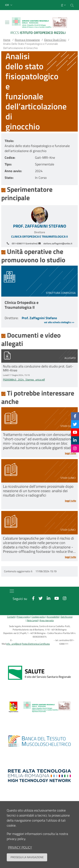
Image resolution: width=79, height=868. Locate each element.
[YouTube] (75, 432)
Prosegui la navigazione (27, 857)
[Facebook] (75, 416)
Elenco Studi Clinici (55, 40)
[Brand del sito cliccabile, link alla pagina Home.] (39, 27)
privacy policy (20, 847)
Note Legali (33, 620)
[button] (9, 5)
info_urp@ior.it (14, 644)
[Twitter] (75, 424)
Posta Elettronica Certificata (36, 644)
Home (7, 40)
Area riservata (47, 620)
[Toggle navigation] (7, 22)
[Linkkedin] (75, 440)
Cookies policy (38, 617)
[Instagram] (75, 448)
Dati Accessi (67, 617)
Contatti (11, 617)
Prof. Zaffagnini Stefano (40, 226)
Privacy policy (23, 617)
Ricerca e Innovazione (27, 40)
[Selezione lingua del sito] (64, 5)
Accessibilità (53, 617)
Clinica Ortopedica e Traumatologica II (39, 237)
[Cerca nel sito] (72, 5)
